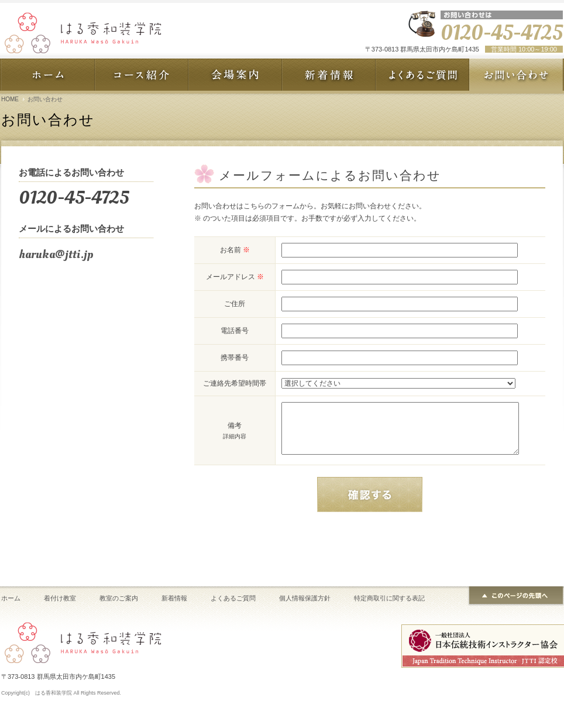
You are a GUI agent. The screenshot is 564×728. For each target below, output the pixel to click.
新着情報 (174, 598)
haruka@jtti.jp (56, 254)
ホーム (11, 598)
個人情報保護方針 (305, 598)
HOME (10, 99)
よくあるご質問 (233, 598)
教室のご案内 (119, 598)
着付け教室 (60, 598)
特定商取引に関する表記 (389, 598)
